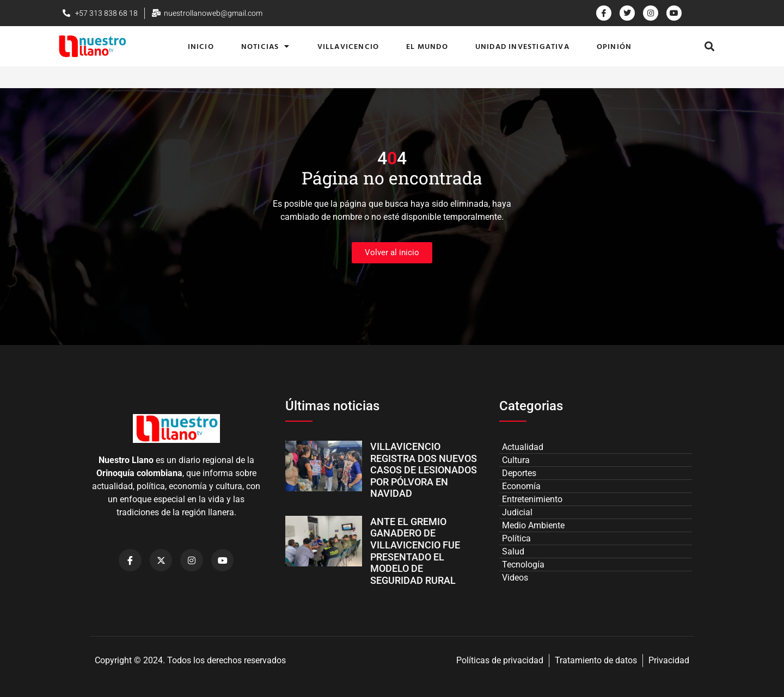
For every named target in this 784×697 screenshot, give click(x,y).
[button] (710, 47)
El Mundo (427, 46)
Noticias (266, 46)
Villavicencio (348, 46)
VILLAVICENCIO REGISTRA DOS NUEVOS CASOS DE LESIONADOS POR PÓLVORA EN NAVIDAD (424, 470)
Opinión (614, 46)
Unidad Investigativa (522, 46)
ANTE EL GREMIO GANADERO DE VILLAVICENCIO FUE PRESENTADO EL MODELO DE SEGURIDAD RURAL (415, 551)
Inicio (201, 46)
